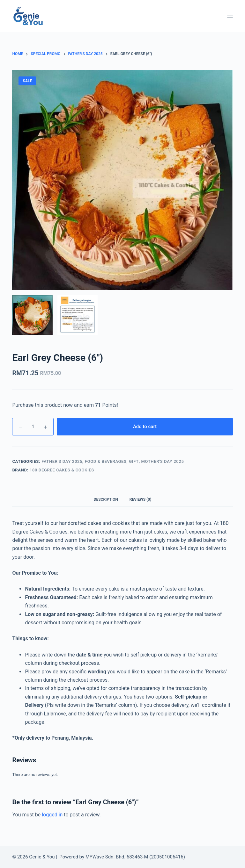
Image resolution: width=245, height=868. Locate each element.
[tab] (106, 499)
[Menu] (230, 16)
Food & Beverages (106, 461)
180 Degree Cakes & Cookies (62, 470)
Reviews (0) (140, 499)
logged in (52, 815)
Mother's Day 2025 (162, 461)
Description (106, 499)
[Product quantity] (33, 427)
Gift (134, 461)
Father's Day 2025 (62, 461)
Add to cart (145, 427)
